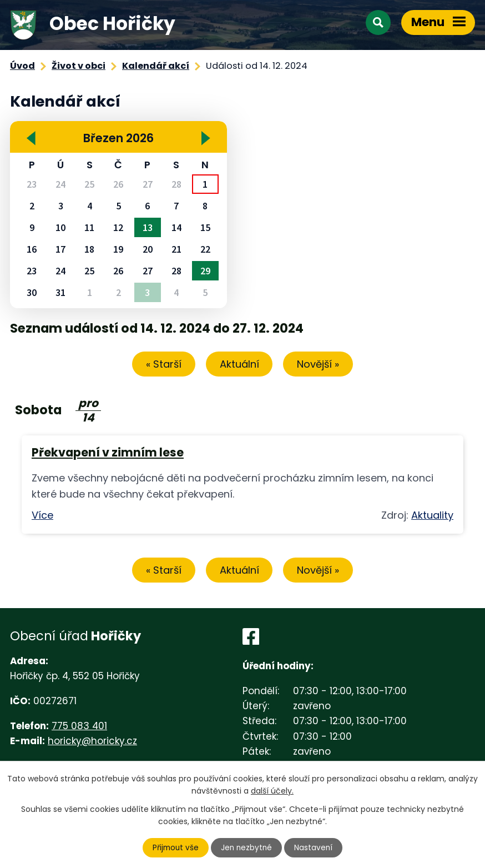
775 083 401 (79, 728)
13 (148, 227)
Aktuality (432, 516)
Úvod (22, 66)
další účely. (272, 790)
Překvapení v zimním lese (108, 453)
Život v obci (79, 66)
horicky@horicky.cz (92, 743)
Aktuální (239, 365)
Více (42, 516)
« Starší (159, 365)
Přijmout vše (175, 847)
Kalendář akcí (156, 66)
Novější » (323, 365)
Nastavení (315, 847)
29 (205, 271)
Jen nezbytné (247, 847)
